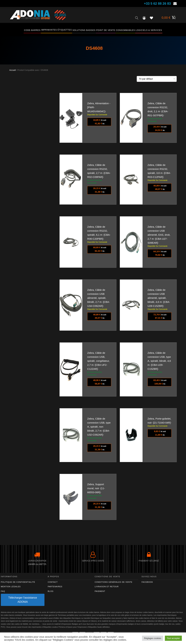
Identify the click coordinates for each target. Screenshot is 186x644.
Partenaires (55, 587)
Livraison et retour (107, 587)
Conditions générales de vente (114, 582)
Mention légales (11, 587)
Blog (51, 591)
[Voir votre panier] (168, 18)
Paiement (100, 591)
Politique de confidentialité (18, 582)
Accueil (13, 70)
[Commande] (157, 79)
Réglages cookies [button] (153, 638)
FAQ (3, 591)
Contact (53, 582)
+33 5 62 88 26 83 (157, 4)
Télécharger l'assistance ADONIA (23, 600)
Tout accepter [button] (173, 638)
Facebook (147, 582)
